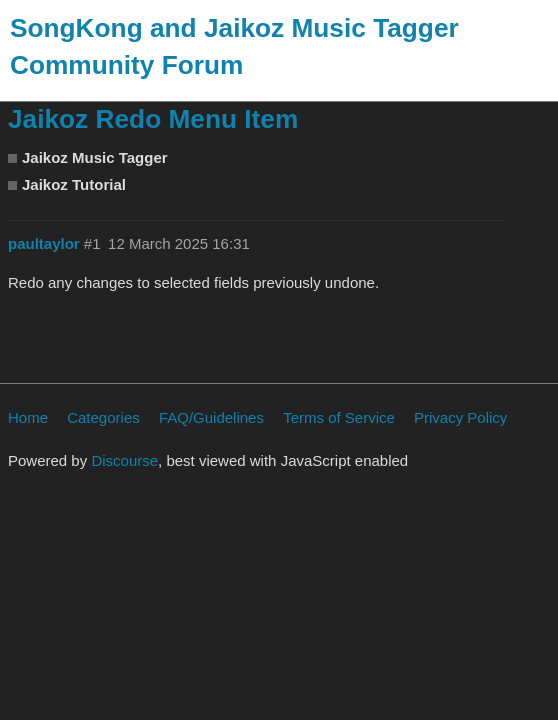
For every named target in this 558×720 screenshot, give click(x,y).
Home (28, 417)
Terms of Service (339, 417)
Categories (103, 417)
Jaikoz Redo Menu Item (153, 119)
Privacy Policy (460, 417)
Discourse (124, 460)
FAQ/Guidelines (211, 417)
